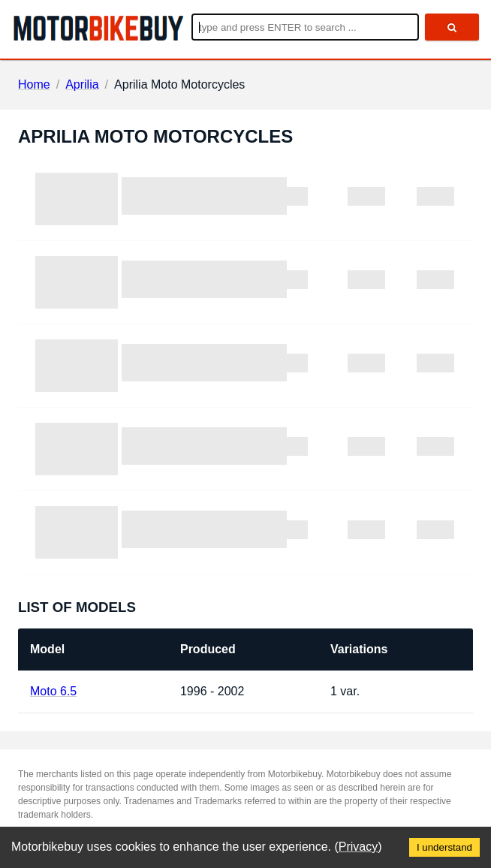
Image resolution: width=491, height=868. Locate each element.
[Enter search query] (305, 27)
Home (34, 84)
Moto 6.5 (53, 691)
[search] (452, 27)
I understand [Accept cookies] (444, 847)
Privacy (358, 847)
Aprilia (82, 84)
